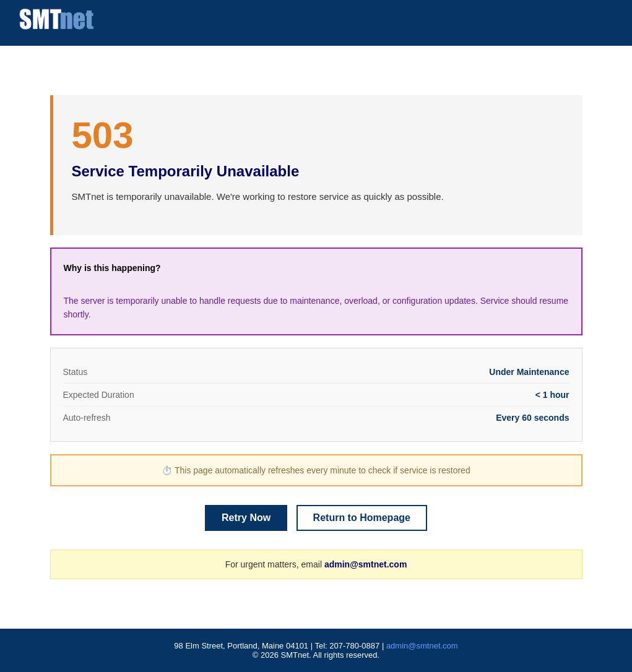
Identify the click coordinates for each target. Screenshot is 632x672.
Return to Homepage (362, 518)
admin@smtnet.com (366, 564)
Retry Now (246, 518)
